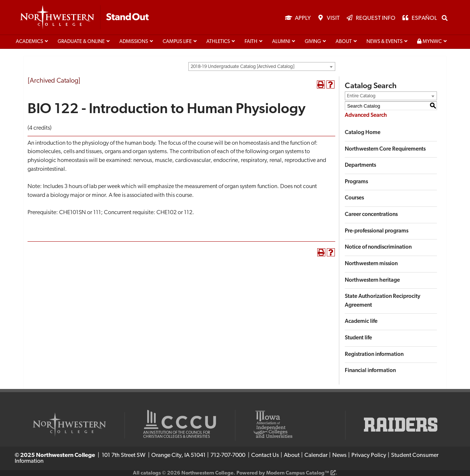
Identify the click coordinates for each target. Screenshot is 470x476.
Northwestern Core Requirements (385, 149)
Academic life (361, 322)
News (339, 455)
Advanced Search (366, 116)
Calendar (316, 455)
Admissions (134, 42)
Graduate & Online (81, 42)
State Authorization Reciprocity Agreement (383, 301)
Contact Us (265, 455)
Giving (313, 42)
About (344, 42)
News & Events (384, 42)
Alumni (281, 42)
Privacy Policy (369, 455)
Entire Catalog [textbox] (361, 96)
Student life (358, 338)
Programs (356, 182)
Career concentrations (371, 215)
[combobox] (262, 66)
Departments (360, 165)
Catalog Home (363, 133)
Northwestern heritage (372, 280)
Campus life (177, 42)
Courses (354, 198)
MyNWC (429, 42)
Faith (251, 42)
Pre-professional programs (377, 231)
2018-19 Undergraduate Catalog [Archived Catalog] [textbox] (242, 67)
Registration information (374, 355)
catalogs (151, 473)
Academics (29, 42)
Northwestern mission (371, 264)
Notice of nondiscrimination (378, 247)
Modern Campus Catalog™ (298, 473)
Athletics (218, 42)
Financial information (370, 371)
